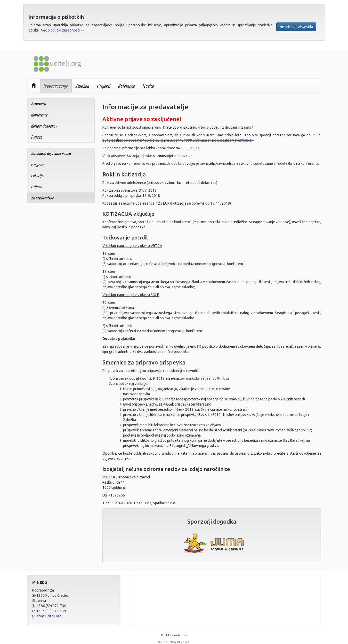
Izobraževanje (56, 86)
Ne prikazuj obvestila (296, 27)
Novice (148, 86)
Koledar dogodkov (44, 126)
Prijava (37, 137)
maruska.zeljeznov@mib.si (208, 378)
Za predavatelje (42, 198)
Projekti (104, 86)
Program (38, 164)
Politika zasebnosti (174, 635)
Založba (82, 86)
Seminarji (39, 104)
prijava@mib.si (241, 140)
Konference (39, 115)
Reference (127, 86)
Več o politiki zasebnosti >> (63, 30)
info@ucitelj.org (49, 616)
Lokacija (37, 176)
